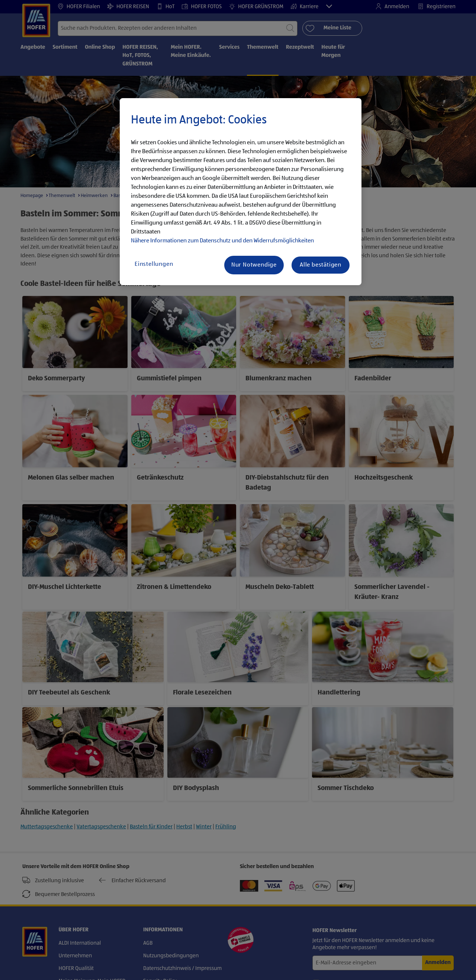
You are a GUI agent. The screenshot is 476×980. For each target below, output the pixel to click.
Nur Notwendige (254, 265)
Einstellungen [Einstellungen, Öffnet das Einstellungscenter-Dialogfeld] (154, 264)
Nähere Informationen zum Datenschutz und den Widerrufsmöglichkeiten (222, 241)
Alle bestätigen (321, 265)
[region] (241, 192)
